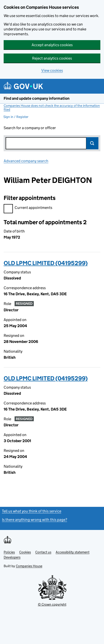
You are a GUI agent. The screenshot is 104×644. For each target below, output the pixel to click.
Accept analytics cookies (52, 45)
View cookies (52, 70)
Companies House (29, 566)
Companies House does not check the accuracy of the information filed (52, 107)
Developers (12, 557)
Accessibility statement (73, 552)
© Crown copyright (52, 604)
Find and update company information (37, 98)
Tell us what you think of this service (32, 511)
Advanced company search (26, 161)
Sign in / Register (16, 117)
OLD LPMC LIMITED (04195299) (46, 263)
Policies (9, 552)
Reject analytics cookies (52, 58)
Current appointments (28, 208)
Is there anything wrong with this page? (35, 520)
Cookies (25, 552)
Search (92, 143)
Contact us (43, 552)
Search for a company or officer (30, 128)
